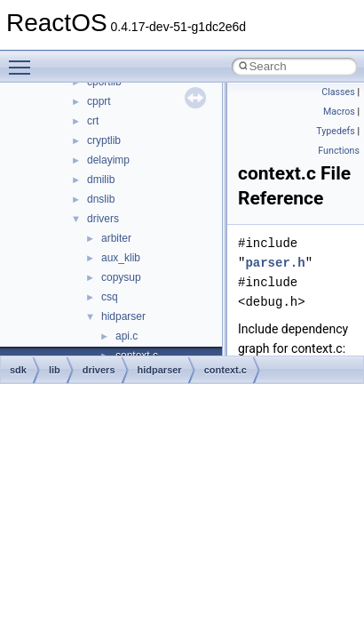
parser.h (275, 263)
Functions (339, 151)
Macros (339, 112)
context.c (226, 370)
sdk (18, 370)
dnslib (101, 199)
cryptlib (104, 140)
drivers (103, 219)
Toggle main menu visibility (24, 60)
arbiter (116, 238)
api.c (127, 336)
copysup (121, 277)
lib (55, 370)
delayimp (108, 160)
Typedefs (336, 131)
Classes (338, 92)
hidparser (123, 316)
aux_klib (121, 258)
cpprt (99, 101)
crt (93, 121)
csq (110, 297)
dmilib (101, 180)
